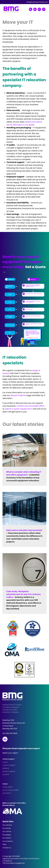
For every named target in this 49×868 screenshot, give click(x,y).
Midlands (6, 768)
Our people (7, 835)
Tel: (10, 733)
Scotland (6, 774)
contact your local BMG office (30, 406)
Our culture (7, 831)
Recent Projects (18, 395)
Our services (7, 825)
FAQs (4, 844)
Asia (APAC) (7, 793)
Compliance (7, 861)
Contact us (7, 848)
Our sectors (7, 838)
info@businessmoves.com (37, 2)
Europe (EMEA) (8, 787)
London (5, 762)
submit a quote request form (19, 409)
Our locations (8, 841)
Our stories (7, 828)
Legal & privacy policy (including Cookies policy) (21, 858)
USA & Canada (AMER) (11, 790)
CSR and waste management (14, 863)
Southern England (9, 765)
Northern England (9, 771)
